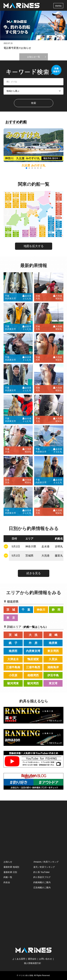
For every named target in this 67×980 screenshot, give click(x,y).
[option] (33, 25)
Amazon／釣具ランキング (46, 862)
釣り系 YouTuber (42, 872)
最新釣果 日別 (10, 872)
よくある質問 (19, 959)
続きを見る (34, 573)
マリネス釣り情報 (26, 975)
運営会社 (32, 959)
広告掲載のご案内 (42, 888)
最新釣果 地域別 (11, 867)
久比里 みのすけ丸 (33, 165)
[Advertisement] (34, 830)
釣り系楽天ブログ (42, 877)
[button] (60, 148)
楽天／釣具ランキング (44, 867)
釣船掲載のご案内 (42, 882)
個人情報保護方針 (33, 963)
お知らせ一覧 (34, 57)
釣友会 (7, 882)
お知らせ (8, 862)
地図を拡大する (34, 246)
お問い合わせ (46, 959)
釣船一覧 (8, 877)
